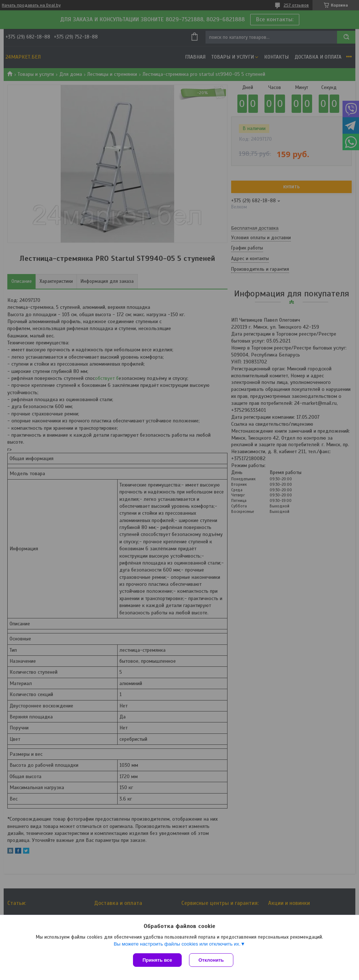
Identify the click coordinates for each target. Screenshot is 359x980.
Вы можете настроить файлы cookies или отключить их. (177, 944)
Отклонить (211, 960)
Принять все (157, 960)
